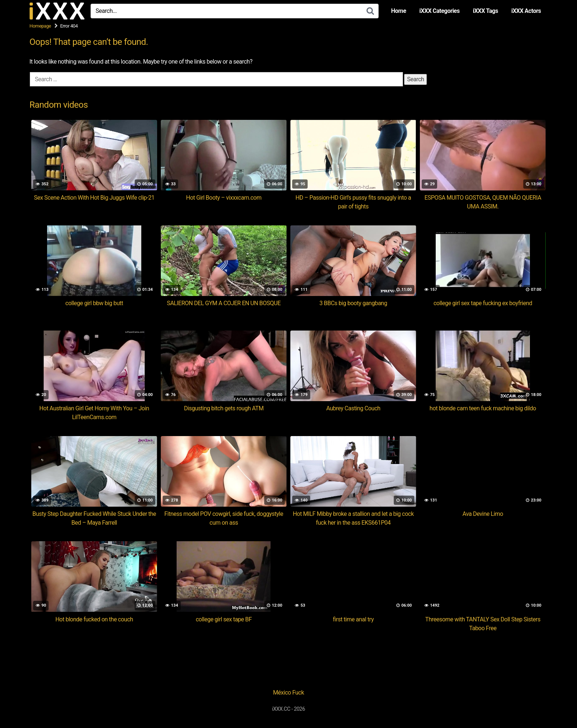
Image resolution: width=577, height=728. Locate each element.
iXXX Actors (526, 11)
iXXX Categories (440, 11)
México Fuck (288, 693)
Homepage (40, 26)
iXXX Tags (485, 11)
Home (399, 11)
